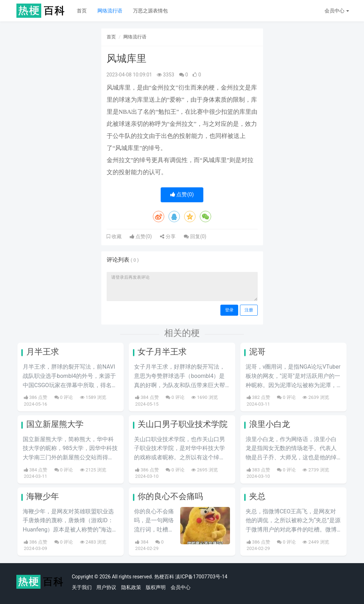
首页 (82, 11)
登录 (229, 310)
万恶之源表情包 (150, 11)
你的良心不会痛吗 (170, 496)
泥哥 (257, 352)
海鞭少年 (43, 496)
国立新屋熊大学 (55, 424)
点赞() (182, 194)
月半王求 (43, 352)
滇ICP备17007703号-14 (201, 577)
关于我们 (82, 587)
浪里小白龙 (270, 424)
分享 (168, 236)
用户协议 (106, 587)
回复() (195, 236)
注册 (249, 310)
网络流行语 (110, 11)
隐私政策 (131, 587)
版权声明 (156, 587)
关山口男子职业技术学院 (183, 424)
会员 (337, 11)
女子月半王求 (162, 352)
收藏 (116, 236)
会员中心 (181, 587)
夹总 (257, 496)
